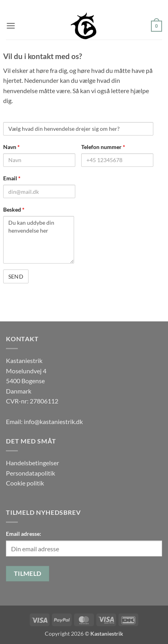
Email (12, 178)
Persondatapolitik (31, 473)
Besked (14, 209)
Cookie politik (25, 483)
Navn (11, 147)
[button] (11, 26)
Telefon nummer (103, 147)
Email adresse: (24, 534)
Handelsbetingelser (32, 463)
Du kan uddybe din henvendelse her (39, 240)
